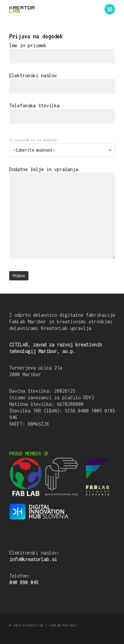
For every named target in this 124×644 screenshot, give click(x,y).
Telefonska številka (62, 113)
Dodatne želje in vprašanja (62, 213)
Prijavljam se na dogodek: (34, 140)
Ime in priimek (62, 53)
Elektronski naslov (62, 83)
